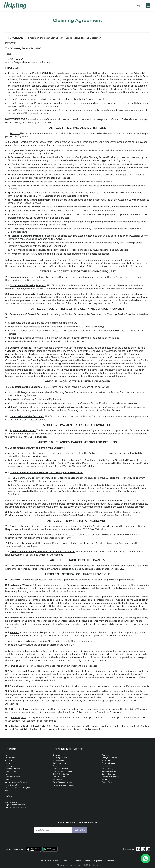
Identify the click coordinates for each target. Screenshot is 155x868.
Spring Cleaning (59, 763)
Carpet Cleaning (108, 774)
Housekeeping (59, 760)
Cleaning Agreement (13, 769)
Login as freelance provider (16, 807)
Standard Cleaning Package (16, 782)
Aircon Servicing (59, 766)
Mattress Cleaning (109, 771)
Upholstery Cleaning (110, 777)
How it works (10, 758)
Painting (105, 755)
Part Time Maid (59, 777)
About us (8, 760)
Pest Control (107, 766)
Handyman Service (109, 758)
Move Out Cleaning (60, 769)
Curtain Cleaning (109, 763)
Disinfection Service (61, 774)
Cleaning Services (60, 758)
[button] (148, 6)
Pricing (7, 763)
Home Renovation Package (64, 785)
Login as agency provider (15, 805)
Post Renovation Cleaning (63, 771)
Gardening (106, 779)
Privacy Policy (10, 771)
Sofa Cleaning (107, 769)
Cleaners (56, 755)
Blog (7, 790)
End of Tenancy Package (63, 782)
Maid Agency (58, 779)
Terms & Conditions (12, 785)
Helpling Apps (11, 766)
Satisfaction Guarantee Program (17, 788)
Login (139, 6)
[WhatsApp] (146, 859)
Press (7, 779)
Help (7, 774)
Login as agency (11, 802)
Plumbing (106, 760)
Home (7, 755)
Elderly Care (107, 782)
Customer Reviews (12, 777)
